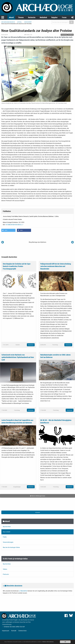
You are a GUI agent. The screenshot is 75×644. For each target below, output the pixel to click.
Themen (21, 17)
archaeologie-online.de (8, 22)
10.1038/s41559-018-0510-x (13, 225)
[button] (8, 230)
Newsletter (24, 591)
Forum (64, 17)
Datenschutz (23, 631)
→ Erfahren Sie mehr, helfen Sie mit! (13, 627)
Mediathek (43, 17)
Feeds (5, 537)
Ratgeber (54, 17)
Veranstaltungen (8, 542)
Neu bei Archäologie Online (11, 547)
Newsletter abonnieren (13, 586)
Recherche (32, 17)
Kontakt (14, 631)
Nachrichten (7, 527)
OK (65, 642)
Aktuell (11, 17)
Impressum (6, 631)
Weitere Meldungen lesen (38, 496)
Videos (5, 569)
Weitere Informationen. (48, 642)
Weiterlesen (31, 345)
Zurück (38, 512)
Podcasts (6, 574)
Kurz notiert (28, 22)
